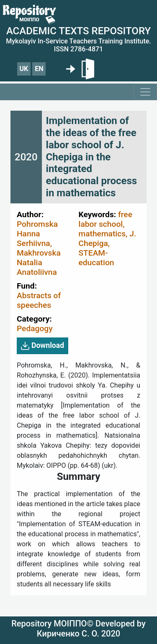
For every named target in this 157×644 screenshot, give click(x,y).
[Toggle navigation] (145, 92)
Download (42, 346)
